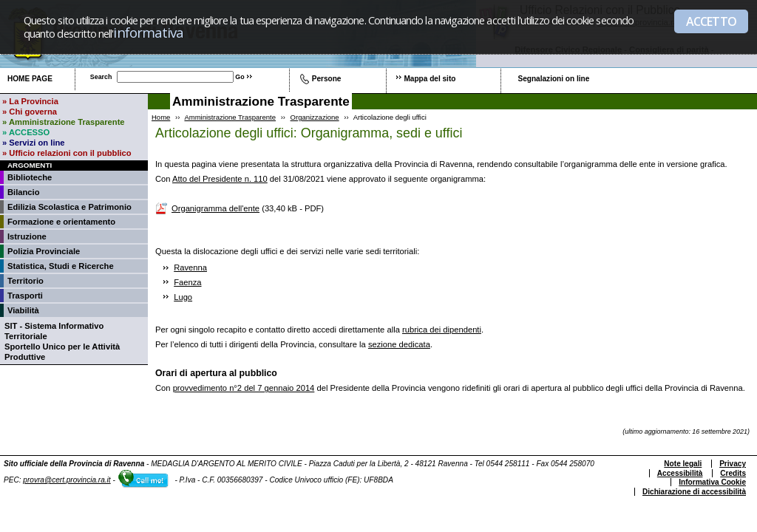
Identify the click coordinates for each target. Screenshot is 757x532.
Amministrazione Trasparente (230, 117)
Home (161, 117)
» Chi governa (30, 112)
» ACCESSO (26, 132)
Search (101, 77)
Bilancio (24, 192)
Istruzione (27, 236)
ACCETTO (711, 21)
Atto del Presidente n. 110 (220, 179)
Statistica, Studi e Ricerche (61, 266)
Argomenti (30, 165)
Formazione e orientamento (61, 222)
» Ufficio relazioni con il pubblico (67, 153)
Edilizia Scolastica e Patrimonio (69, 207)
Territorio (26, 281)
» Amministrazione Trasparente (64, 122)
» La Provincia (30, 101)
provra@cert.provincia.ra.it (67, 480)
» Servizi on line (34, 143)
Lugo (183, 297)
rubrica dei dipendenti (442, 330)
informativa (148, 32)
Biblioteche (30, 177)
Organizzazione (315, 117)
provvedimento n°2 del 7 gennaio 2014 (244, 388)
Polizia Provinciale (44, 251)
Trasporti (25, 296)
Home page (30, 79)
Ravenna (190, 267)
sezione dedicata (399, 344)
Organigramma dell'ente (215, 208)
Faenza (187, 282)
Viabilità (23, 310)
